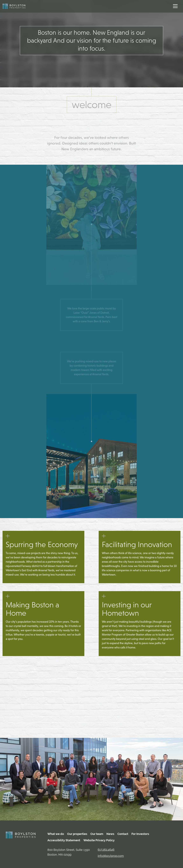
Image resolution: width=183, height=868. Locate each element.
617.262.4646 (106, 850)
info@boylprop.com (111, 856)
